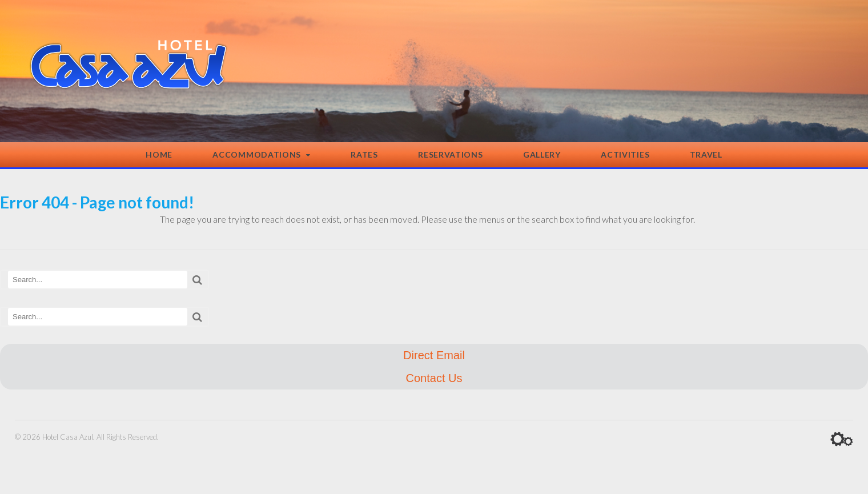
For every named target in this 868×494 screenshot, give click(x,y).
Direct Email (434, 355)
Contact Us (434, 378)
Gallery (542, 154)
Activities (625, 154)
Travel (706, 154)
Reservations (450, 154)
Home (159, 154)
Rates (364, 154)
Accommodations (257, 154)
